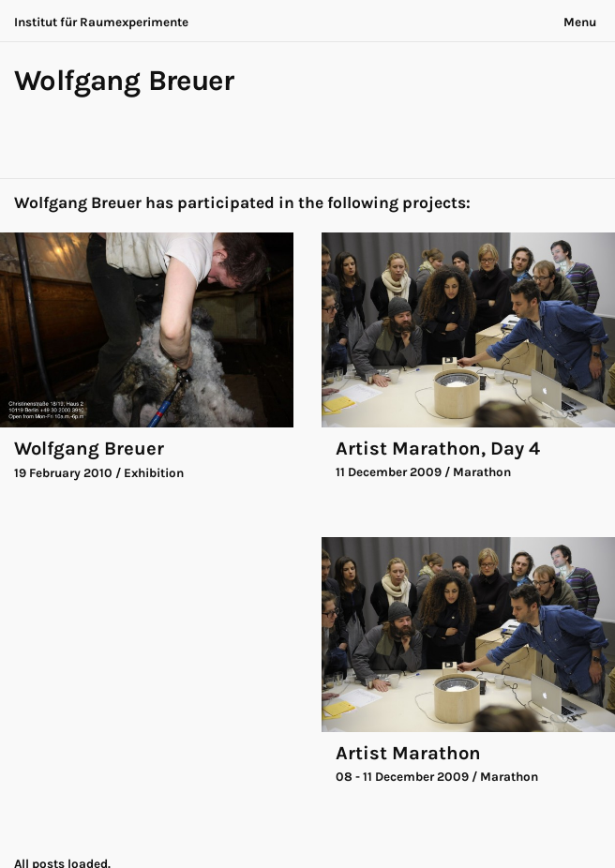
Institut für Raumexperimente (101, 22)
